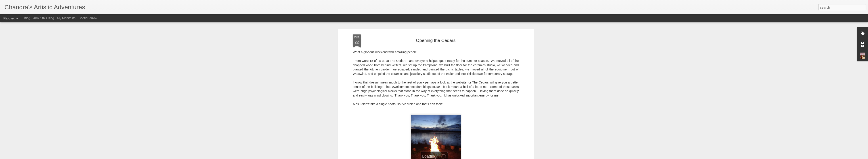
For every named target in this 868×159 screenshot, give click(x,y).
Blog (27, 18)
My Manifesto (66, 18)
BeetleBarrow (88, 18)
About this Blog (44, 18)
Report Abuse (461, 157)
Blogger (448, 157)
